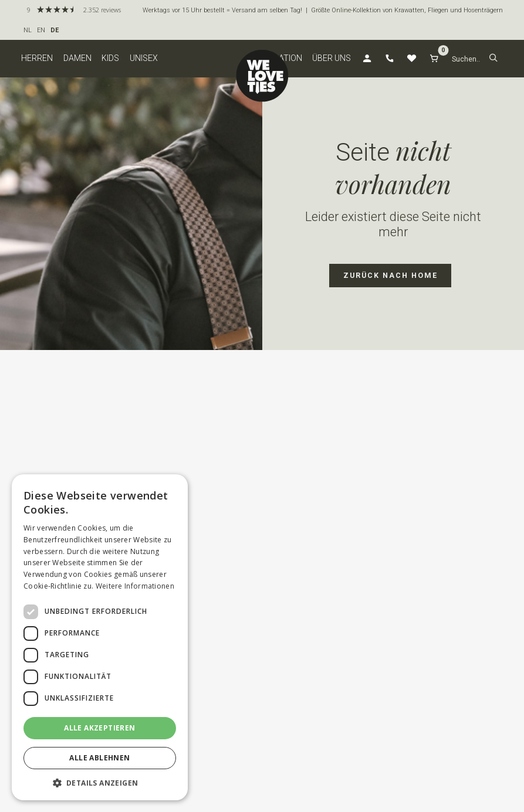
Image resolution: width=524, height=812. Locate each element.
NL (28, 30)
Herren (37, 58)
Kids (110, 58)
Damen (77, 58)
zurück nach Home (391, 275)
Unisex (144, 58)
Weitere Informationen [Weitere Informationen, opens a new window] (135, 586)
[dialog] (100, 637)
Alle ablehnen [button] (99, 758)
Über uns (332, 58)
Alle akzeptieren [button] (99, 728)
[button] (493, 59)
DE (55, 30)
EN (41, 30)
